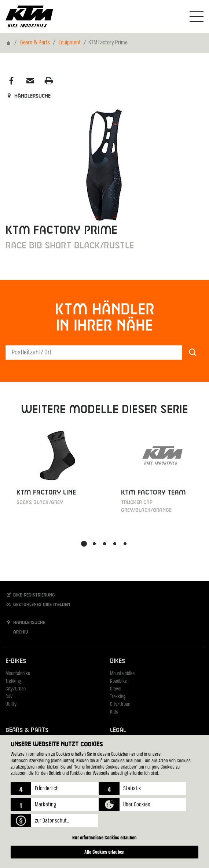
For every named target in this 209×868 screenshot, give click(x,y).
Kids (114, 712)
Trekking (13, 681)
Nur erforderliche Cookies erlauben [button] (104, 837)
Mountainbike (18, 674)
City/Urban (16, 689)
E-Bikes (16, 661)
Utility (11, 705)
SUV (9, 697)
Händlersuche (28, 96)
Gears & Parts (35, 43)
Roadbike (118, 681)
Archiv (17, 632)
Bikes (118, 661)
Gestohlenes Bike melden (38, 604)
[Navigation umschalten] (197, 17)
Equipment (70, 43)
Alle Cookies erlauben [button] (104, 852)
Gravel (116, 689)
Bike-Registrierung (30, 595)
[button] (54, 788)
